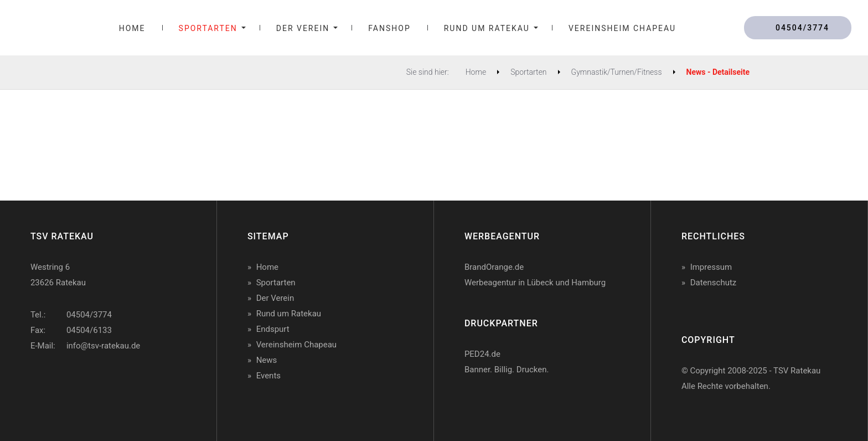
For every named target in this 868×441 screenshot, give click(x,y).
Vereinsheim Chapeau (296, 345)
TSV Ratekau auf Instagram (112, 381)
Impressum (711, 267)
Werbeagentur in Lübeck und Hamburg (535, 283)
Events (268, 376)
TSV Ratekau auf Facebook (42, 381)
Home (267, 267)
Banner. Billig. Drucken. (507, 370)
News (267, 360)
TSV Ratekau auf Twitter (77, 381)
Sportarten (276, 283)
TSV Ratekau (34, 28)
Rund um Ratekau (289, 314)
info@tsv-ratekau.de (103, 346)
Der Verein (275, 298)
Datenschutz (714, 283)
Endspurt (273, 329)
